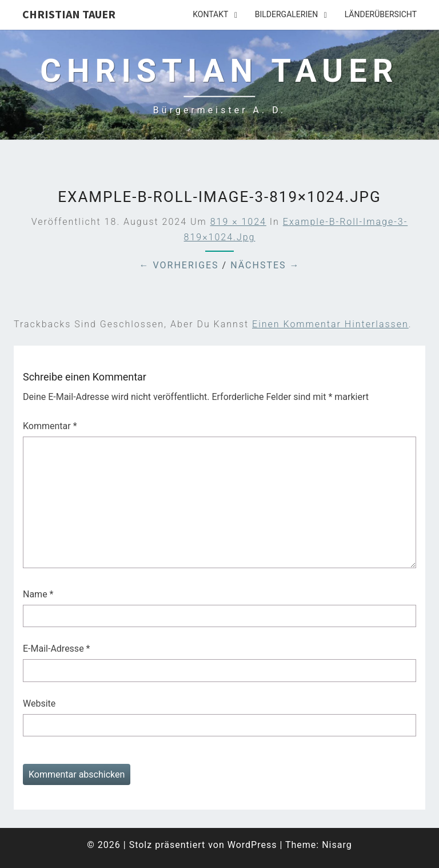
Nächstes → (265, 265)
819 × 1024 (238, 222)
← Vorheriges (179, 265)
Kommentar (50, 426)
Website (39, 703)
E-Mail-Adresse (56, 649)
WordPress (252, 845)
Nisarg (337, 845)
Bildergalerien (286, 14)
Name (38, 594)
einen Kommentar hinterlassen (330, 324)
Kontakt (210, 14)
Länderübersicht (381, 14)
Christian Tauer (69, 14)
